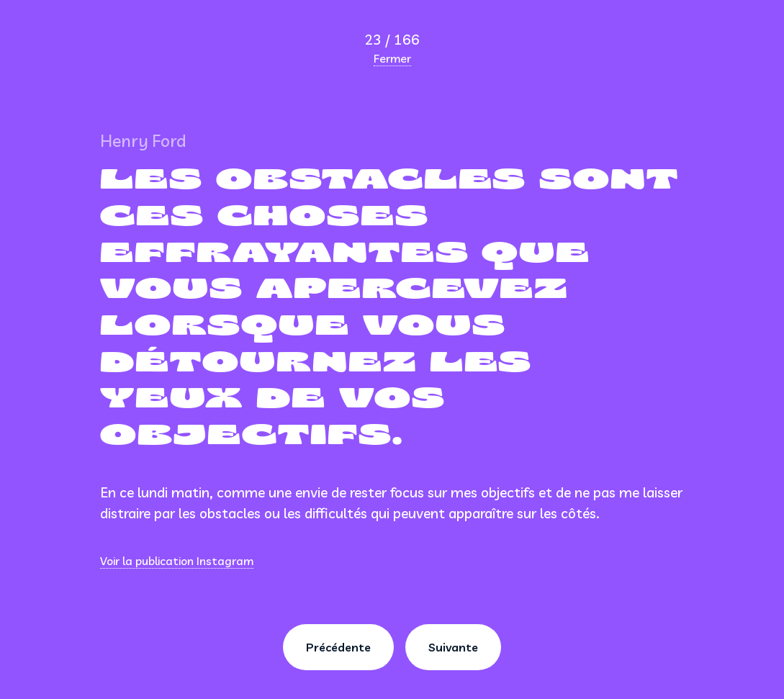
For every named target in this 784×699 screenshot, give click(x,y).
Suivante (453, 647)
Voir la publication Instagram (177, 561)
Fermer (392, 58)
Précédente (338, 647)
